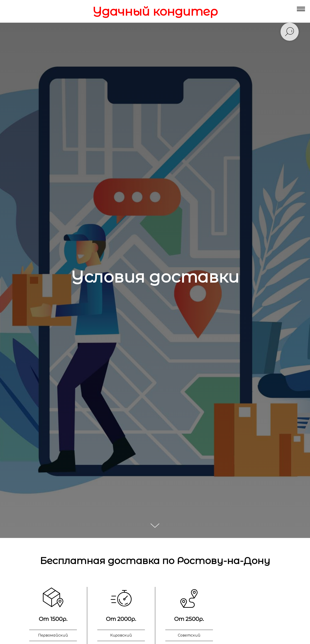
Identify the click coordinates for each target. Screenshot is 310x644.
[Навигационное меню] (301, 9)
